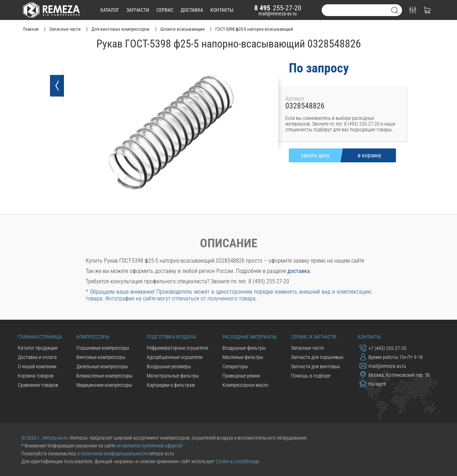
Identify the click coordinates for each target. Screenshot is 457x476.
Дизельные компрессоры (102, 366)
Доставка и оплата (37, 357)
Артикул (295, 99)
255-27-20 (278, 8)
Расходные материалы (250, 337)
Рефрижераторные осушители (177, 348)
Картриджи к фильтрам (171, 385)
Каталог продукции (38, 348)
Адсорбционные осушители (175, 357)
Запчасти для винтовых (315, 366)
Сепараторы (235, 366)
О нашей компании (37, 366)
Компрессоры (93, 337)
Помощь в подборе (311, 376)
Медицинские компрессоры (104, 385)
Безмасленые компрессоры (104, 376)
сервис (165, 10)
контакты (222, 10)
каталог (110, 10)
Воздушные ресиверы (169, 366)
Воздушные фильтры (244, 348)
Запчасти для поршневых (317, 357)
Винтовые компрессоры (101, 357)
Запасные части (307, 348)
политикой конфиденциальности (114, 454)
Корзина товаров (36, 376)
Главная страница (40, 337)
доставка (192, 10)
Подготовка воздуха (172, 337)
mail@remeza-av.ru (278, 14)
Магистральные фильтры (173, 376)
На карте (373, 384)
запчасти (138, 10)
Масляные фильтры (243, 357)
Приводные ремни (241, 376)
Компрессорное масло (245, 385)
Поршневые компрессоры (103, 348)
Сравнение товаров (38, 385)
